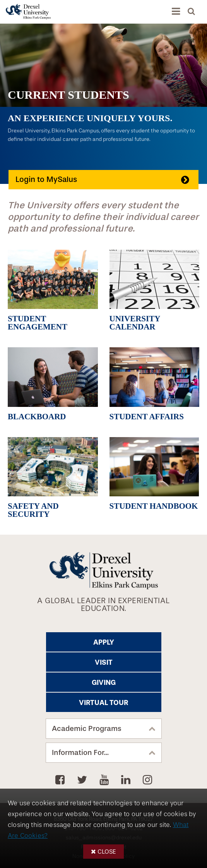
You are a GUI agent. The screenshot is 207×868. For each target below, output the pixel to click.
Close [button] (107, 852)
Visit (104, 662)
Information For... (80, 753)
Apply (104, 642)
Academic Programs (87, 729)
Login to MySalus (46, 179)
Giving (104, 683)
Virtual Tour (103, 703)
